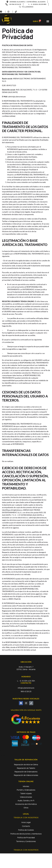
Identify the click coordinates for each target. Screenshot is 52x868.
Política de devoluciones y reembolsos (26, 834)
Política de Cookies (26, 830)
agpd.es (16, 528)
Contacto (26, 826)
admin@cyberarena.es (38, 518)
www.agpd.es (36, 594)
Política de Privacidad (26, 838)
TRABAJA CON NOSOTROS (26, 817)
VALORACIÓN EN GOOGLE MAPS (26, 710)
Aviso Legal (26, 822)
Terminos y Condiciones (26, 841)
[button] (48, 21)
